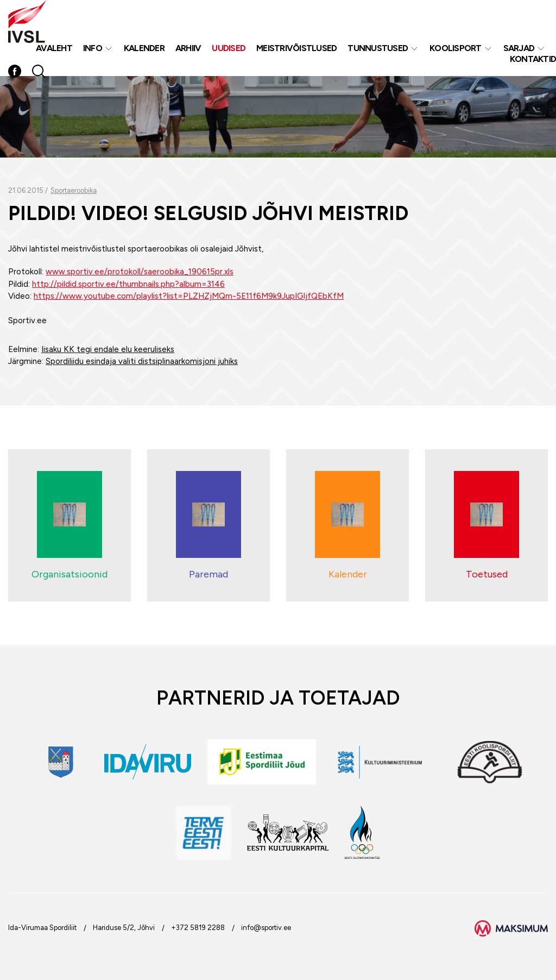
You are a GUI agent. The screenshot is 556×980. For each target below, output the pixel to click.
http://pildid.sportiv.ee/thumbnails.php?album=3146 (128, 284)
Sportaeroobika (74, 190)
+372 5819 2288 (198, 928)
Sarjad (519, 48)
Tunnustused (378, 48)
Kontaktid (533, 59)
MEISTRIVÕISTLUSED (296, 48)
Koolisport (456, 48)
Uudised (229, 48)
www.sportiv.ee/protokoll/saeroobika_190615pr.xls (140, 272)
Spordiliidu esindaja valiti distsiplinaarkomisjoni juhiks (142, 361)
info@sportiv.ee (266, 928)
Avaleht (54, 48)
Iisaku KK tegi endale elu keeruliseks (108, 349)
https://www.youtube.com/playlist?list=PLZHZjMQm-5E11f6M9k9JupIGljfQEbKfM (189, 296)
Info (93, 48)
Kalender (144, 48)
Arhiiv (188, 48)
